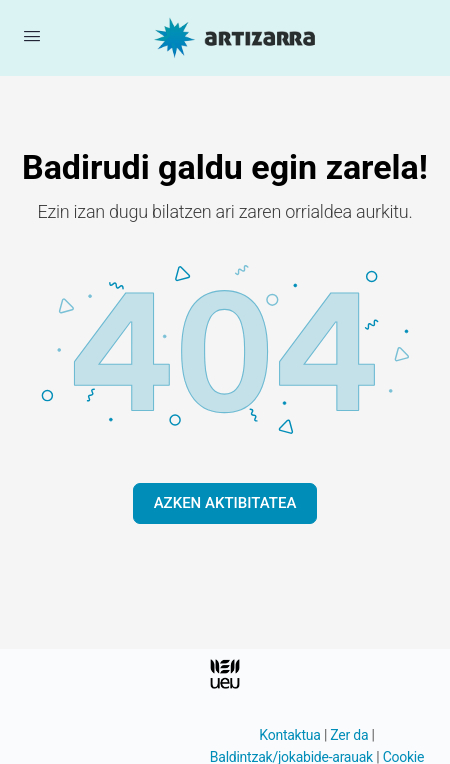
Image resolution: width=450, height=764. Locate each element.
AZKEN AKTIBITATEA (225, 503)
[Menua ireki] (32, 36)
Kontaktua (289, 735)
